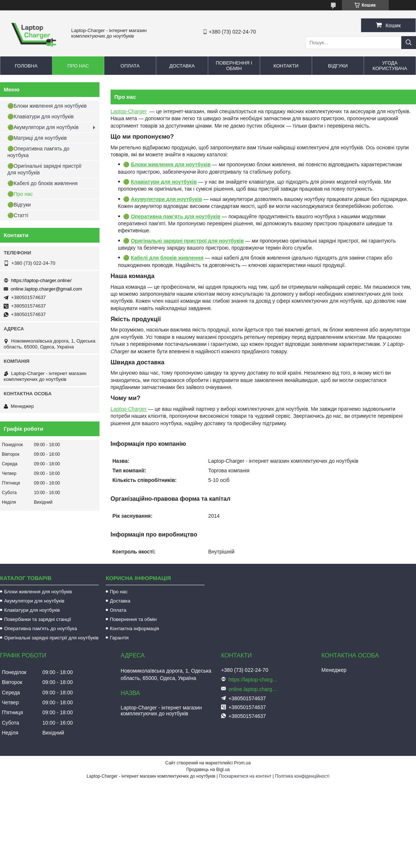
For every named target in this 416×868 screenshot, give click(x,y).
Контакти (286, 66)
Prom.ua (242, 763)
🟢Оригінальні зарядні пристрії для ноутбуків (44, 169)
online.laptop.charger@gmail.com (46, 289)
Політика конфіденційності (302, 776)
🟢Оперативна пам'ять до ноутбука (38, 152)
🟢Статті (18, 215)
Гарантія (119, 638)
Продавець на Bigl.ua (208, 770)
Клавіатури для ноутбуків (32, 610)
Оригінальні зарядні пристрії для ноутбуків (51, 638)
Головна (26, 66)
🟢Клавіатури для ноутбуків (41, 117)
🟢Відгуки (19, 205)
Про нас (78, 66)
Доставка (182, 66)
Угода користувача (390, 66)
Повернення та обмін (133, 619)
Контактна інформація (134, 629)
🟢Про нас (20, 194)
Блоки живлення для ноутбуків (38, 592)
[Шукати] (409, 43)
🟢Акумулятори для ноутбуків (43, 127)
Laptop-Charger (129, 111)
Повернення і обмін (234, 66)
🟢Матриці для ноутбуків (37, 138)
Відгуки (338, 66)
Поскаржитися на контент (245, 776)
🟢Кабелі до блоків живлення (43, 183)
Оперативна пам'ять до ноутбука (41, 629)
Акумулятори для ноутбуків (34, 601)
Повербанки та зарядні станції (38, 619)
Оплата (130, 66)
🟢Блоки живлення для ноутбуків (47, 106)
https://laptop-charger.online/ (41, 280)
